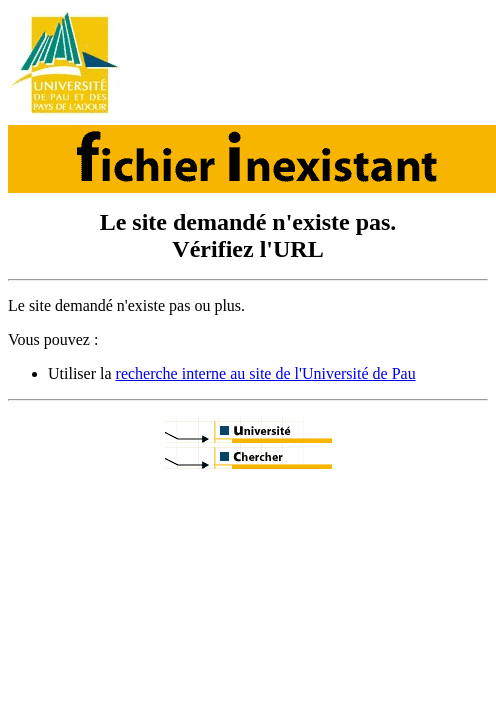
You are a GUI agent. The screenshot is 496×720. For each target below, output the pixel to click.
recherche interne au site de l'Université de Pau (266, 373)
